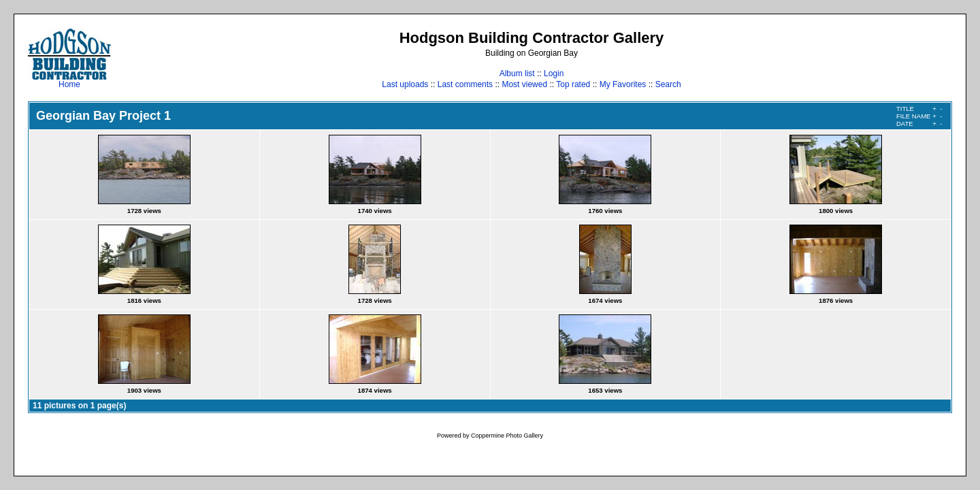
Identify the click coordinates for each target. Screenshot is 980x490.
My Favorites (623, 84)
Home (69, 81)
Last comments (465, 84)
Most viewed (524, 84)
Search (668, 84)
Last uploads (405, 84)
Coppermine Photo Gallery (507, 436)
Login (554, 73)
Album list (517, 73)
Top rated (573, 84)
